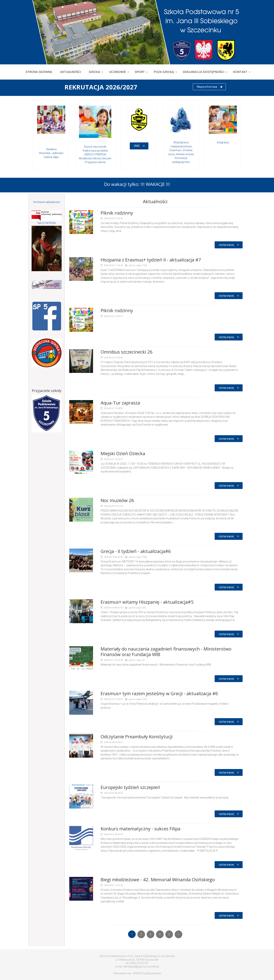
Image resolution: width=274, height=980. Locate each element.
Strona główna (39, 72)
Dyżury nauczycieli (95, 147)
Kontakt (240, 72)
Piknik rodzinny (117, 213)
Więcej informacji (210, 87)
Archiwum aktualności (47, 202)
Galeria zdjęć (51, 157)
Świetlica (51, 149)
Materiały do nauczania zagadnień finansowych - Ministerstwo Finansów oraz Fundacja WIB (166, 651)
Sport (140, 72)
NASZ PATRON (47, 223)
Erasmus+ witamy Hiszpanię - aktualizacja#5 (147, 602)
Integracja (223, 142)
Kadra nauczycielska (95, 151)
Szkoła (94, 72)
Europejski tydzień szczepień (130, 787)
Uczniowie (117, 72)
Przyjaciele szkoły (47, 391)
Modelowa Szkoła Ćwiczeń (95, 158)
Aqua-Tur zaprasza (120, 403)
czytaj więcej (229, 245)
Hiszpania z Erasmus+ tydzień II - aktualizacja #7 (151, 260)
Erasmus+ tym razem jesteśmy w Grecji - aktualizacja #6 (159, 693)
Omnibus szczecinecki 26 (127, 352)
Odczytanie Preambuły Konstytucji (137, 736)
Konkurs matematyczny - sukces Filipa (141, 829)
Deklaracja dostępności (204, 72)
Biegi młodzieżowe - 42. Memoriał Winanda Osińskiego (158, 879)
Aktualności (70, 72)
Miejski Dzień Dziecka (123, 453)
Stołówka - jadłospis (51, 153)
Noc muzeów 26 (117, 500)
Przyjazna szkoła (95, 162)
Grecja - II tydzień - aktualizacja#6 (136, 551)
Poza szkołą (164, 72)
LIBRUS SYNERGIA (95, 154)
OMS (139, 146)
